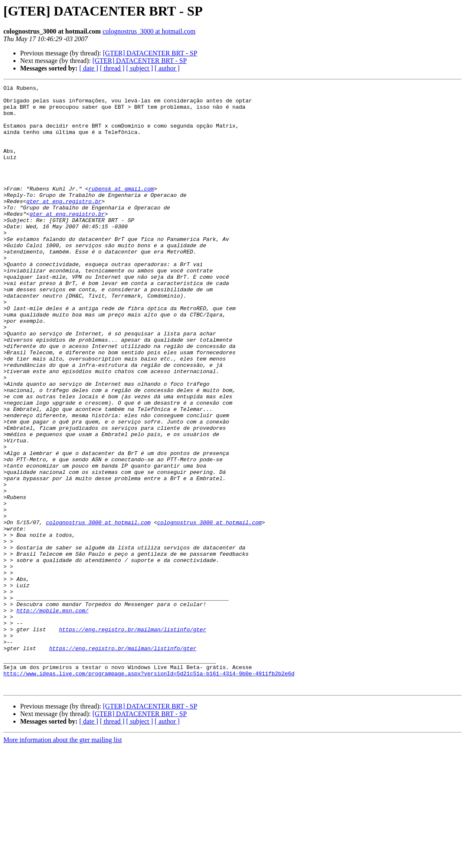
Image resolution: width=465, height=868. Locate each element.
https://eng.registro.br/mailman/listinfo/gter (133, 739)
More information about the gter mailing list (63, 861)
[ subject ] (140, 68)
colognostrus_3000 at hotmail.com (149, 31)
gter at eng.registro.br (64, 225)
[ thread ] (112, 68)
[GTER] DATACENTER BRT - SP (150, 53)
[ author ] (167, 68)
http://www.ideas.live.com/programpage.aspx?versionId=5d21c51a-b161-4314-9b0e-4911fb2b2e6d (149, 792)
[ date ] (89, 68)
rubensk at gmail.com (121, 210)
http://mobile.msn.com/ (52, 716)
